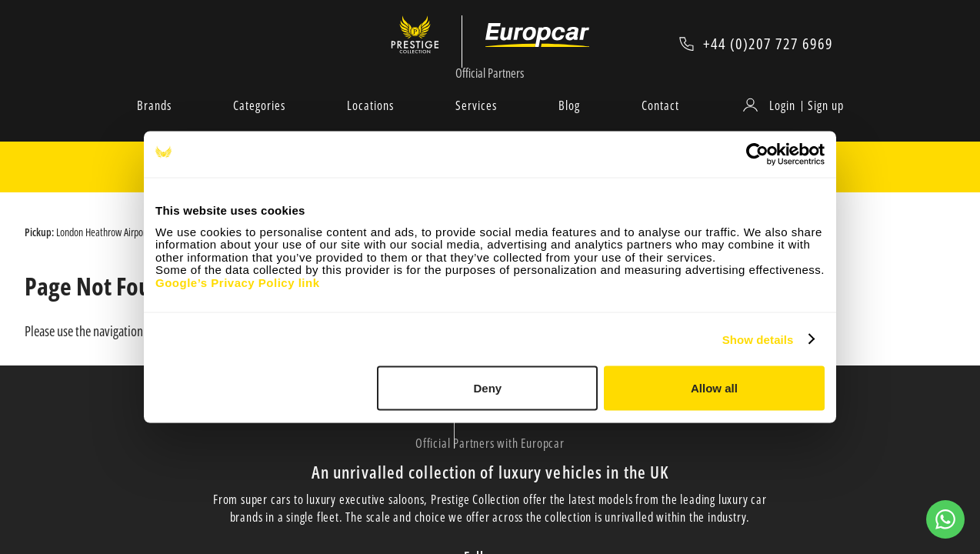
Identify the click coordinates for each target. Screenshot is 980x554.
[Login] (772, 122)
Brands (154, 122)
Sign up (826, 122)
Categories (259, 122)
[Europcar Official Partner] (539, 43)
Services (476, 122)
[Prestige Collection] (427, 43)
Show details (758, 339)
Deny (488, 388)
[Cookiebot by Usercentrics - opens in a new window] (757, 155)
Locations (370, 122)
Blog (569, 122)
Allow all (714, 388)
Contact (660, 122)
